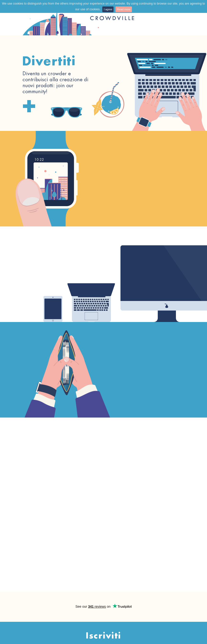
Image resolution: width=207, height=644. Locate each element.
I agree (108, 9)
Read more (124, 9)
